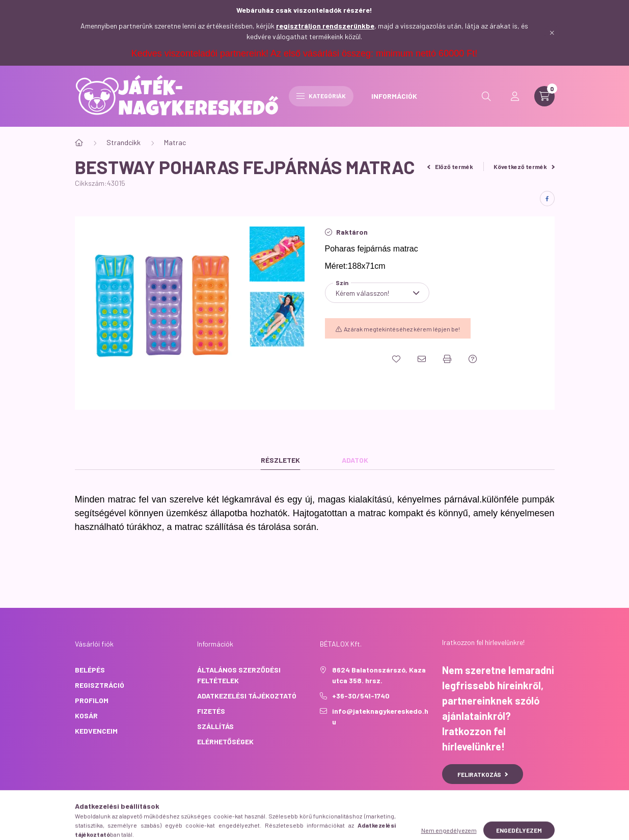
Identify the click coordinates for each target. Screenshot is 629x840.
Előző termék (450, 166)
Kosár (86, 716)
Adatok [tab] (355, 460)
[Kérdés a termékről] (473, 359)
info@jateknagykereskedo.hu (380, 716)
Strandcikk (124, 142)
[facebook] (547, 199)
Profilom (92, 700)
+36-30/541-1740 (361, 696)
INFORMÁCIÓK (394, 96)
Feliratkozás (483, 774)
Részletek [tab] (280, 460)
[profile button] (515, 96)
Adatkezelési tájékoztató (247, 696)
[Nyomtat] (447, 359)
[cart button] (544, 96)
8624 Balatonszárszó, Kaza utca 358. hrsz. (379, 675)
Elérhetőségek (225, 741)
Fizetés (211, 711)
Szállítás (215, 726)
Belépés (90, 670)
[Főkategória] (79, 143)
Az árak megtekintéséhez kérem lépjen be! (402, 329)
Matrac (175, 142)
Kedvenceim (96, 731)
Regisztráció (100, 685)
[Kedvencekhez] (396, 359)
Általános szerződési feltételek (239, 675)
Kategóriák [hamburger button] (321, 96)
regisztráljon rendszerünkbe (325, 26)
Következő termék (524, 166)
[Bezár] (552, 33)
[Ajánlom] (422, 359)
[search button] (486, 96)
